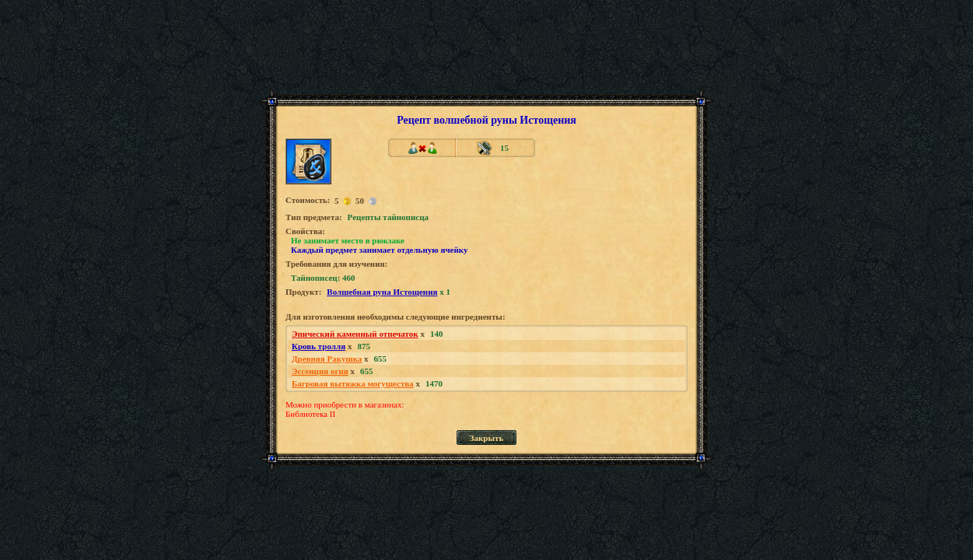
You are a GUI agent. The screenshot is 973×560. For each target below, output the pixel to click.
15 (504, 148)
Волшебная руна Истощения (382, 292)
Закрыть (487, 438)
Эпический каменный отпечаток (355, 334)
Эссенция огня (320, 371)
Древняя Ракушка (327, 359)
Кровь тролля (318, 346)
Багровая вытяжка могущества (353, 383)
